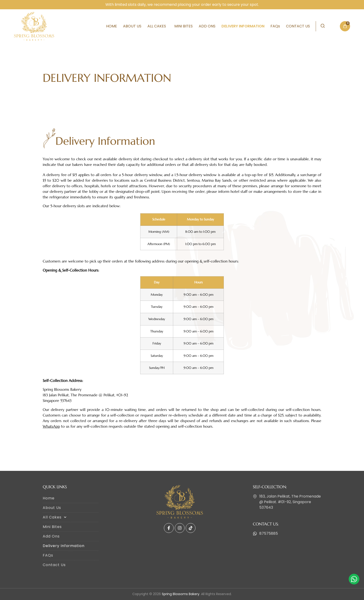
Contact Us (298, 26)
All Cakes (158, 26)
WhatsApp (51, 426)
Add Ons (207, 26)
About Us (132, 26)
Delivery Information (243, 26)
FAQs (275, 26)
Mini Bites (184, 26)
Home (112, 26)
